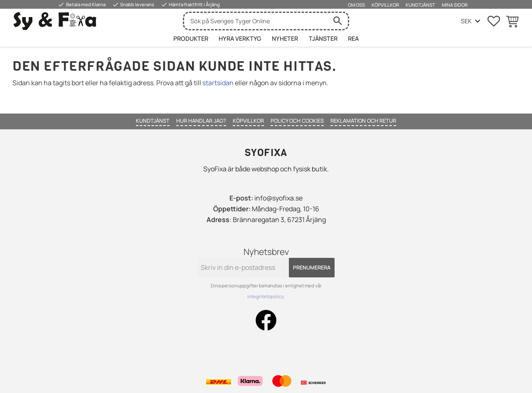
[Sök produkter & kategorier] (256, 21)
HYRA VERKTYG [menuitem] (240, 38)
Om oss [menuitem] (356, 5)
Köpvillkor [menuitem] (385, 5)
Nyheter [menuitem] (285, 38)
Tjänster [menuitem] (323, 38)
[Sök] (337, 21)
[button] (494, 21)
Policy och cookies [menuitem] (297, 121)
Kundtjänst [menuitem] (420, 5)
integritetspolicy (265, 296)
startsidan (218, 83)
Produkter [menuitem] (191, 38)
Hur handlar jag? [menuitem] (201, 121)
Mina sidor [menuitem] (455, 5)
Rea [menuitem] (353, 38)
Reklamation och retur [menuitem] (363, 121)
